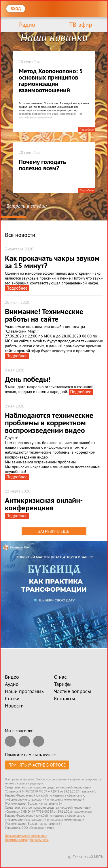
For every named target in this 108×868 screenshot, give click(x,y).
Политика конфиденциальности (27, 840)
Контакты (65, 698)
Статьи (12, 698)
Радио (27, 24)
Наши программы (25, 691)
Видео (12, 677)
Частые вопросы (73, 691)
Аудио (12, 684)
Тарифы (63, 684)
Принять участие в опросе (37, 765)
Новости (14, 706)
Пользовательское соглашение (26, 836)
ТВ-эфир (81, 24)
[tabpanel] (54, 124)
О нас (60, 677)
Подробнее (87, 130)
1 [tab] (13, 217)
